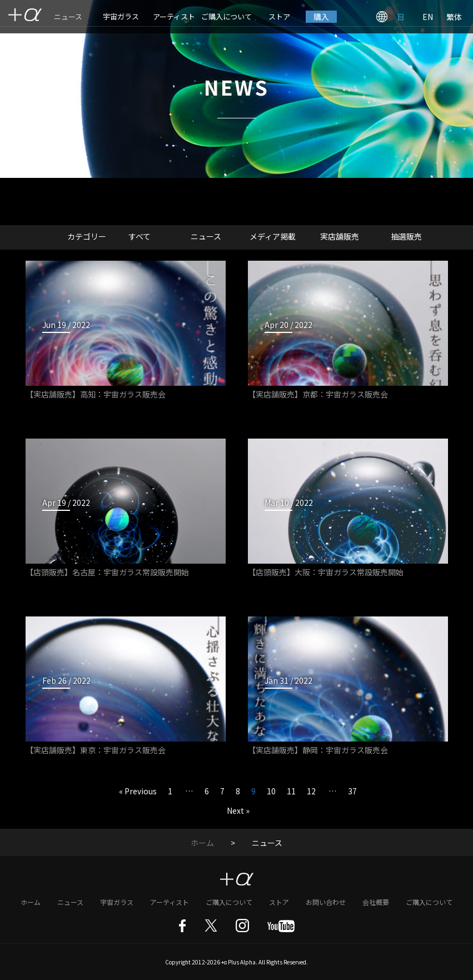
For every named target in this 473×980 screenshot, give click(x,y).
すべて (140, 236)
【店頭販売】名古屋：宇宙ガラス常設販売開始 (107, 572)
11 (291, 791)
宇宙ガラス (121, 16)
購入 (321, 17)
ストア (279, 16)
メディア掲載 (273, 236)
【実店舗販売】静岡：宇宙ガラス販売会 (318, 750)
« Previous (138, 791)
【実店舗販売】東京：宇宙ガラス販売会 (96, 750)
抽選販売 (406, 236)
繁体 (454, 17)
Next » (238, 810)
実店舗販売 (340, 236)
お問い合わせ (326, 902)
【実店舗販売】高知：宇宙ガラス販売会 (96, 394)
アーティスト (174, 16)
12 (311, 791)
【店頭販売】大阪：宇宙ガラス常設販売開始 (326, 572)
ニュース (68, 16)
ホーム (202, 843)
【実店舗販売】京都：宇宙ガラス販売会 (318, 394)
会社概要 (376, 902)
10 (271, 791)
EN (428, 17)
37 (352, 791)
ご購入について (226, 16)
